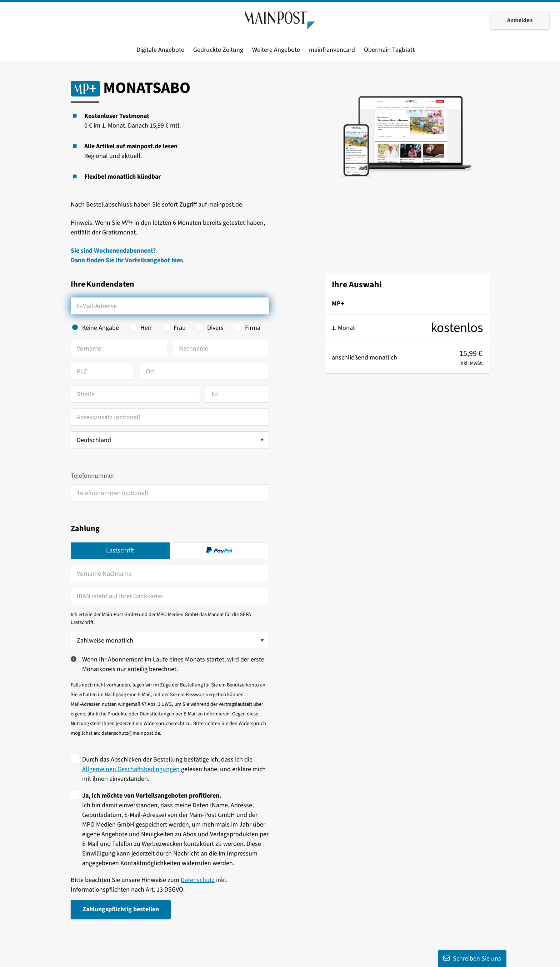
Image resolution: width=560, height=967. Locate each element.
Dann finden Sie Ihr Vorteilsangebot (121, 260)
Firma (253, 328)
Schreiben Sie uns (472, 959)
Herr (146, 328)
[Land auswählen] (170, 440)
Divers (215, 328)
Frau (180, 328)
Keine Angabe (101, 328)
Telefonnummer (92, 476)
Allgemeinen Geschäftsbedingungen (131, 769)
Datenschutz (198, 880)
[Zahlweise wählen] (170, 640)
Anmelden (520, 21)
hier (177, 260)
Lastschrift (120, 551)
